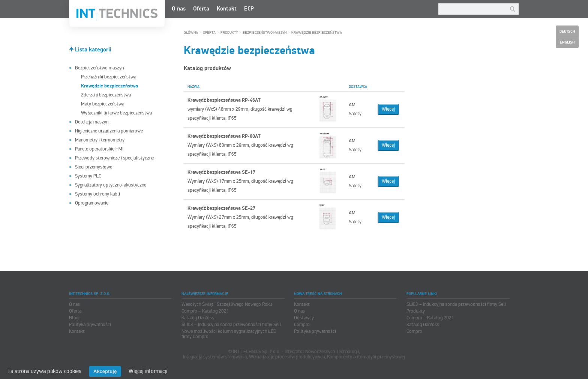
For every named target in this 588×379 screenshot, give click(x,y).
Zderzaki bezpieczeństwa (106, 95)
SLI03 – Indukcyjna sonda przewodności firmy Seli (231, 325)
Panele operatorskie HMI (99, 149)
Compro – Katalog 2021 (205, 311)
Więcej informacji (148, 371)
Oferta (201, 9)
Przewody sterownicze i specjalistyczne (114, 158)
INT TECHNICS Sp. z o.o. (117, 14)
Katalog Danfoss (198, 318)
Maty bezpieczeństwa (103, 104)
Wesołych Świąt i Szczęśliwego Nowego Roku (227, 304)
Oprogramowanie (92, 203)
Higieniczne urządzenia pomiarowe (109, 131)
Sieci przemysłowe (94, 167)
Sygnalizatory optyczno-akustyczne (111, 185)
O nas (179, 9)
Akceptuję (105, 371)
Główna (191, 33)
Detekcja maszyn (92, 122)
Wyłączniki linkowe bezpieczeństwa (116, 113)
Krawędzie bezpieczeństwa (317, 33)
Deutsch (567, 32)
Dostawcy (304, 318)
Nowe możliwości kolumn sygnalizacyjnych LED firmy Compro (229, 334)
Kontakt (227, 9)
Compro (302, 325)
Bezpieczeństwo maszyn (99, 68)
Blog (74, 318)
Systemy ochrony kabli (97, 194)
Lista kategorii (93, 50)
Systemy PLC (88, 176)
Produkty (229, 33)
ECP (249, 9)
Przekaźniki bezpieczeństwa (109, 77)
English (567, 42)
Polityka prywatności (90, 325)
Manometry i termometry (100, 140)
